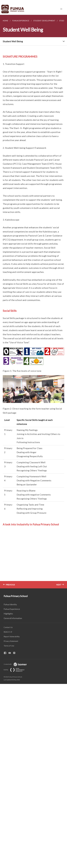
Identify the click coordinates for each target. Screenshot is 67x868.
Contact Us (8, 627)
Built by (16, 670)
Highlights (8, 614)
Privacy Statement (11, 641)
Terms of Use (9, 646)
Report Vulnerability (12, 636)
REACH (7, 632)
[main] (33, 302)
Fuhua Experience (12, 609)
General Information (13, 618)
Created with (17, 664)
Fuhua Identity (10, 604)
